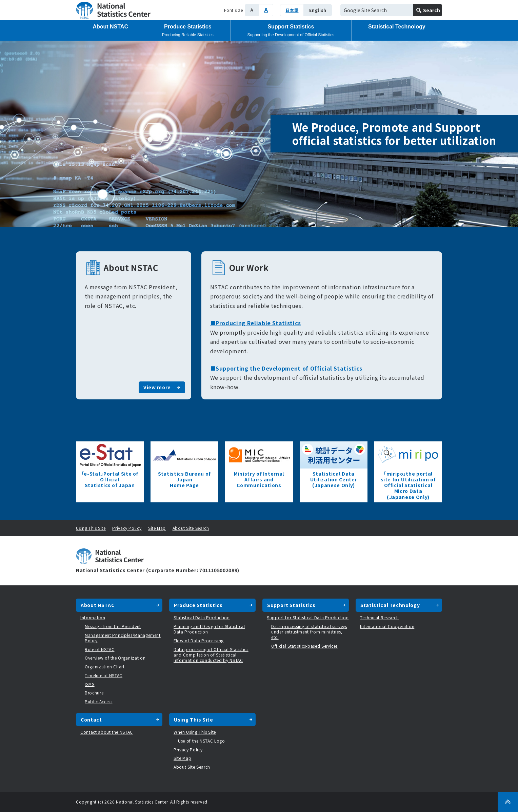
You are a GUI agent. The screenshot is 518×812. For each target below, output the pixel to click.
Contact (91, 720)
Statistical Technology (397, 27)
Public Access (98, 701)
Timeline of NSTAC (104, 675)
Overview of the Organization (115, 658)
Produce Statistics (188, 30)
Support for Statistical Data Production (308, 617)
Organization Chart (105, 667)
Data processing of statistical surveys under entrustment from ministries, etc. (309, 632)
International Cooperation (387, 626)
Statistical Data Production (202, 617)
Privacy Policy (127, 528)
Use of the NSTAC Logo (202, 741)
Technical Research (380, 617)
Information (93, 617)
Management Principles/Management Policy (123, 638)
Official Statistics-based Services (304, 646)
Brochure (94, 693)
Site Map (157, 528)
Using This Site (91, 528)
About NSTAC (110, 27)
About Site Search (191, 528)
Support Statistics (291, 30)
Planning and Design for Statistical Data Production (209, 629)
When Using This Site (195, 732)
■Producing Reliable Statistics (256, 323)
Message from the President (113, 626)
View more (157, 387)
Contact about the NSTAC (107, 732)
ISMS (90, 684)
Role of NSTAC (99, 649)
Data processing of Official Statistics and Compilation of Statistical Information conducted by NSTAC (211, 655)
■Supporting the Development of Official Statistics (286, 368)
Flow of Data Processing (199, 640)
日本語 (292, 10)
